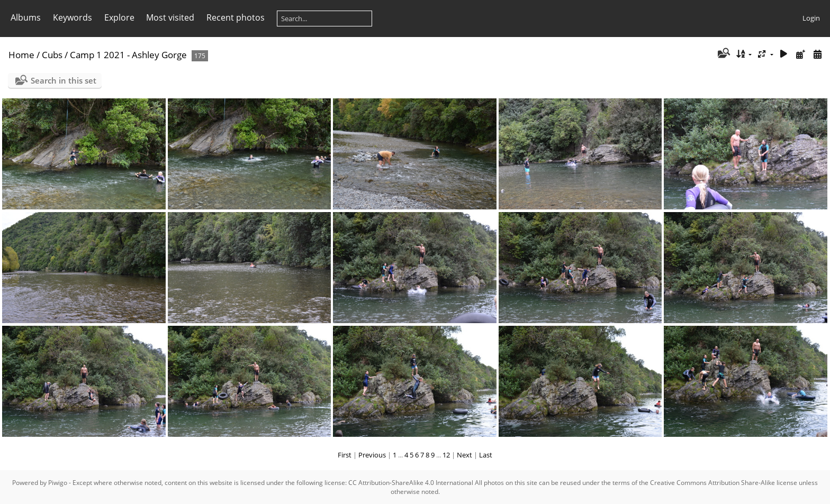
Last (486, 455)
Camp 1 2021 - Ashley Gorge (128, 55)
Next (464, 455)
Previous (372, 455)
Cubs (52, 55)
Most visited (170, 17)
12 (446, 455)
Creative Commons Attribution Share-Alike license (724, 483)
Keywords (73, 17)
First (345, 455)
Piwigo (58, 483)
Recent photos (236, 17)
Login (811, 18)
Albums (26, 17)
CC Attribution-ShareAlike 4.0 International (411, 483)
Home (21, 55)
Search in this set (64, 80)
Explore (119, 17)
